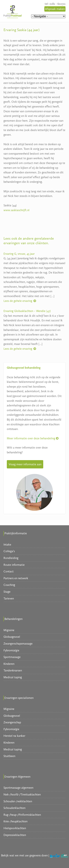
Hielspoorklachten (15, 828)
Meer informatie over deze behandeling (33, 438)
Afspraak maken (55, 9)
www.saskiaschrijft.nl (16, 210)
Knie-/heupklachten (15, 821)
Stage (7, 592)
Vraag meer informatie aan (25, 464)
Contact (9, 571)
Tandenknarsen (13, 670)
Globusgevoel (12, 637)
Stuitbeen (9, 756)
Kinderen (9, 664)
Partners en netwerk (16, 578)
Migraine (9, 630)
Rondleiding (11, 558)
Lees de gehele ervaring (20, 301)
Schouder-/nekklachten (18, 801)
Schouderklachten (14, 808)
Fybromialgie (11, 650)
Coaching (9, 585)
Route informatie (14, 565)
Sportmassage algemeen (18, 788)
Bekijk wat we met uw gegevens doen (24, 855)
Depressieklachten (15, 835)
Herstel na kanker (14, 736)
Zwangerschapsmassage (18, 644)
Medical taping (13, 677)
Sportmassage (12, 657)
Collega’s (9, 551)
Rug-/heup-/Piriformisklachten (22, 815)
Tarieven (9, 598)
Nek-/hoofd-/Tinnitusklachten (22, 794)
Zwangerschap (12, 722)
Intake (7, 545)
